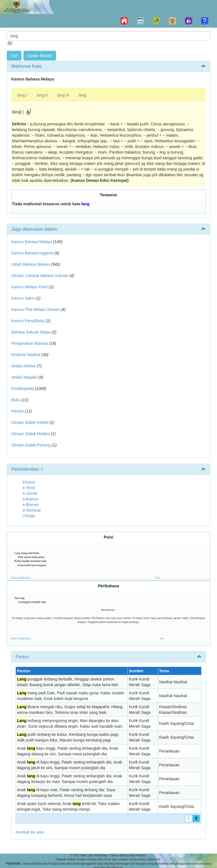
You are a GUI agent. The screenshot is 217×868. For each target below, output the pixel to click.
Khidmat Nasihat (26, 355)
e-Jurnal (30, 493)
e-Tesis (29, 488)
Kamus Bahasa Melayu (32, 242)
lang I (22, 95)
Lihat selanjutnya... (22, 578)
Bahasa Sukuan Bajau (31, 332)
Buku (16, 400)
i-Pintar (29, 516)
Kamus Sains (23, 298)
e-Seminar (32, 510)
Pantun (18, 411)
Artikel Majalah (24, 377)
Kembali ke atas (30, 832)
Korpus (29, 482)
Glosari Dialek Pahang (31, 445)
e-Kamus (31, 499)
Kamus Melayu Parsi (29, 287)
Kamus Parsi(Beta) (28, 321)
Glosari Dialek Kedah (30, 422)
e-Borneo (31, 505)
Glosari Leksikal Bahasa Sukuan (40, 276)
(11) (157, 578)
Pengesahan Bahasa (30, 343)
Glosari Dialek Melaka (31, 434)
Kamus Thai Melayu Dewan (35, 309)
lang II (42, 95)
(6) (162, 638)
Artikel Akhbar (23, 366)
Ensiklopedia (22, 389)
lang (82, 95)
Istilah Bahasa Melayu (31, 264)
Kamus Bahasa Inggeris (32, 253)
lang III (63, 95)
